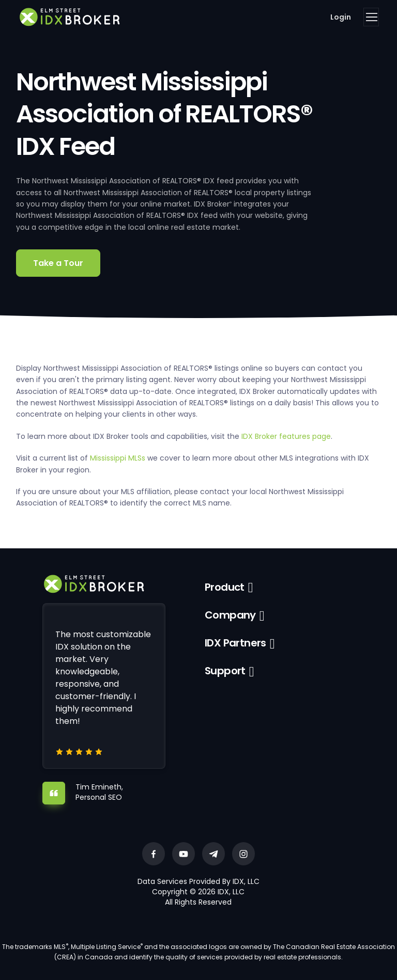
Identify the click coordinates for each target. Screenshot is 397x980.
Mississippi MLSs (118, 458)
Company (230, 615)
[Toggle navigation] (371, 17)
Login (341, 17)
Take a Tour (58, 263)
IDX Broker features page (286, 436)
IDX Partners (235, 643)
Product (225, 587)
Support (225, 671)
